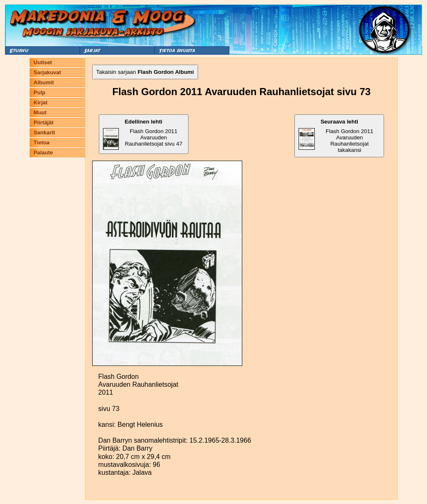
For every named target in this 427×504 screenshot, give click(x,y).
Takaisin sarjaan (145, 72)
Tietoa (42, 142)
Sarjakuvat (48, 72)
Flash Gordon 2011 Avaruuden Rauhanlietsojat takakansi (336, 136)
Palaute (43, 152)
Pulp (40, 92)
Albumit (44, 82)
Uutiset (43, 62)
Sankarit (44, 132)
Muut (40, 112)
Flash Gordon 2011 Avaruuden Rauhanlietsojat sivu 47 (143, 134)
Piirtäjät (44, 122)
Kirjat (41, 102)
